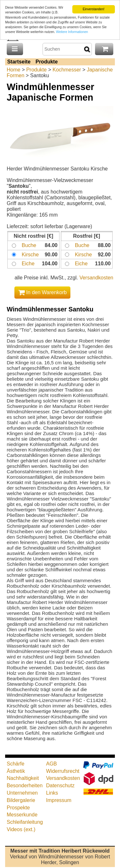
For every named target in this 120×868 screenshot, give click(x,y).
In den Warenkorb (42, 292)
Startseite (19, 62)
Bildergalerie (21, 800)
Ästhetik (16, 771)
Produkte (47, 62)
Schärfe (16, 764)
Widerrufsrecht (63, 771)
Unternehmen (22, 793)
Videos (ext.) (21, 829)
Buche (29, 245)
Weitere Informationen (72, 32)
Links (52, 793)
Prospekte (18, 807)
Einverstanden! (93, 9)
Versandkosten (96, 278)
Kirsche (30, 255)
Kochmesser (67, 70)
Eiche (28, 264)
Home (14, 70)
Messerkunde (22, 815)
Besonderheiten (25, 785)
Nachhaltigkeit (23, 778)
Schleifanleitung (25, 822)
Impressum (59, 800)
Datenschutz (60, 785)
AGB (52, 764)
